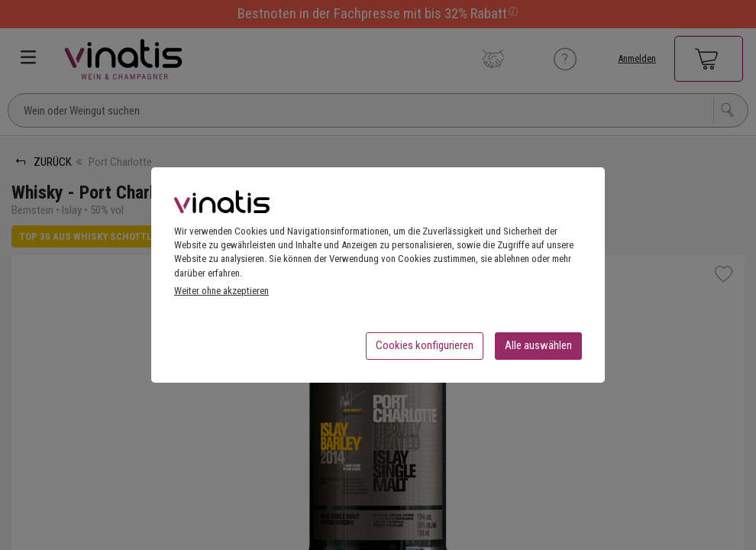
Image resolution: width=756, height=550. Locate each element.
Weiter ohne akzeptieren (221, 295)
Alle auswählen (538, 350)
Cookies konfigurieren (425, 350)
